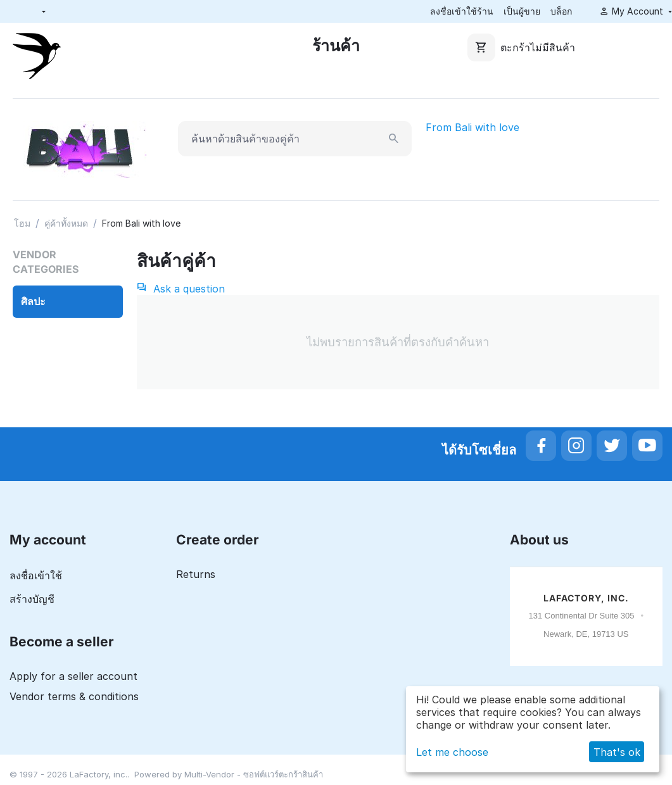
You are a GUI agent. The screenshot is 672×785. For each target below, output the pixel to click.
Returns (196, 574)
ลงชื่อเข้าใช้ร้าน (462, 11)
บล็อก (561, 11)
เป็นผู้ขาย (522, 11)
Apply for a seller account (73, 676)
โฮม (22, 223)
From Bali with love (472, 127)
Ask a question (181, 289)
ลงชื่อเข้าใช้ (36, 575)
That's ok (617, 752)
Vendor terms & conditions (74, 696)
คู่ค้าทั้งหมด (66, 223)
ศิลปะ (33, 301)
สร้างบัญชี (32, 599)
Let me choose (452, 752)
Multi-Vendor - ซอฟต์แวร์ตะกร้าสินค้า (254, 774)
